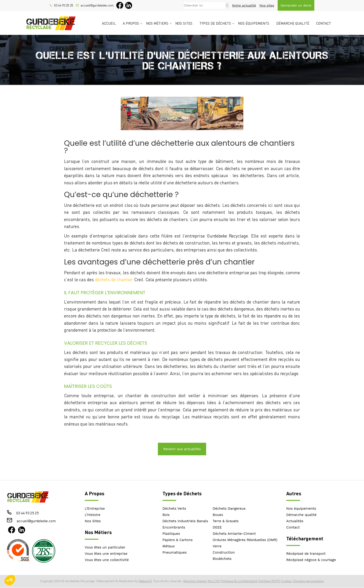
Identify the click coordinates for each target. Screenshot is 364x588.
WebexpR (145, 581)
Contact (324, 23)
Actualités (295, 521)
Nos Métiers (98, 532)
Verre (217, 546)
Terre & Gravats (226, 521)
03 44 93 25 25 (64, 5)
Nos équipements (254, 23)
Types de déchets (215, 23)
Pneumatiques (175, 552)
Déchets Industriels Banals (185, 521)
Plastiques (171, 534)
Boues (218, 515)
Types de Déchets (182, 493)
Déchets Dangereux (229, 509)
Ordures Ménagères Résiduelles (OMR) (245, 540)
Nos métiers (157, 23)
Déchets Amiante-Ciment (234, 534)
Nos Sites (93, 521)
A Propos (94, 493)
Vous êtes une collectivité (107, 560)
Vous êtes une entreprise (106, 554)
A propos (131, 23)
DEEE (217, 527)
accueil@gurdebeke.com (97, 5)
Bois (166, 515)
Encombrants (174, 527)
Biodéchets (222, 559)
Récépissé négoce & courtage (311, 560)
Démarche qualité (293, 23)
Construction (224, 552)
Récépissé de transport (306, 554)
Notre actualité (244, 5)
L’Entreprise (95, 509)
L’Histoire (93, 515)
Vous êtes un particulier (105, 547)
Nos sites (267, 5)
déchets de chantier (114, 279)
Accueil (109, 23)
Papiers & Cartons (178, 540)
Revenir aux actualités (182, 449)
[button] (10, 580)
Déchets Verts (174, 509)
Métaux (169, 546)
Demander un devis (296, 5)
